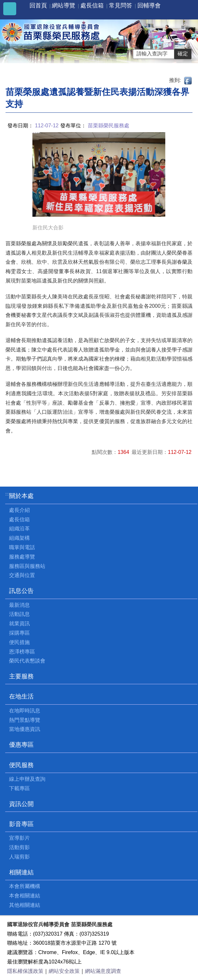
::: (7, 494)
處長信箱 (92, 6)
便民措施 (19, 642)
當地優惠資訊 (25, 729)
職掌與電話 (22, 547)
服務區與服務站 (27, 566)
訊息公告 (21, 591)
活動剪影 (19, 847)
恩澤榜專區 (22, 652)
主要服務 (21, 676)
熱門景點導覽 (25, 720)
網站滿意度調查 (103, 971)
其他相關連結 (25, 905)
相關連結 (21, 872)
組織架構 (19, 538)
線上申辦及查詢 (27, 779)
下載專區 (19, 788)
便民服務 (21, 765)
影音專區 (21, 824)
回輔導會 (149, 6)
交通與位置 (22, 575)
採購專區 (19, 633)
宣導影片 (19, 838)
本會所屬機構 (25, 886)
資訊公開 (21, 804)
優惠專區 (21, 745)
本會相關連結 (25, 896)
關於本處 (21, 496)
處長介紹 (19, 510)
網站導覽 (64, 6)
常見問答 (121, 6)
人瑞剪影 (19, 857)
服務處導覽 (22, 557)
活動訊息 (19, 614)
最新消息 (19, 605)
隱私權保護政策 (25, 971)
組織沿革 (19, 529)
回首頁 (38, 6)
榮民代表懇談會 (27, 661)
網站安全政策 (64, 971)
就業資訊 (19, 623)
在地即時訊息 (25, 711)
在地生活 (21, 696)
